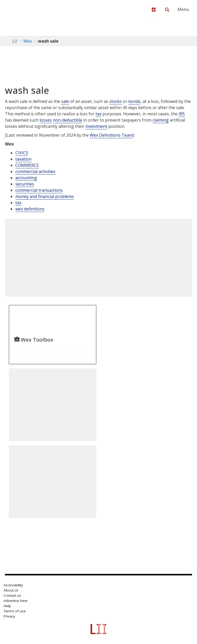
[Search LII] (167, 10)
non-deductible (68, 120)
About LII (11, 590)
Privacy (9, 616)
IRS (182, 114)
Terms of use (15, 611)
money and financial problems (45, 196)
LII (15, 41)
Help (7, 606)
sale (65, 101)
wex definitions (30, 209)
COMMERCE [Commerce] (27, 165)
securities (25, 184)
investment (96, 126)
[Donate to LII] (154, 10)
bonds (134, 101)
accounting (26, 178)
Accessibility (13, 585)
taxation (23, 159)
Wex (28, 41)
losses (46, 120)
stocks (116, 101)
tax (98, 114)
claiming (161, 120)
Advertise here (16, 601)
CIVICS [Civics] (22, 153)
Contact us (12, 595)
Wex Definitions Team (111, 135)
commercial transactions (39, 190)
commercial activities (35, 171)
